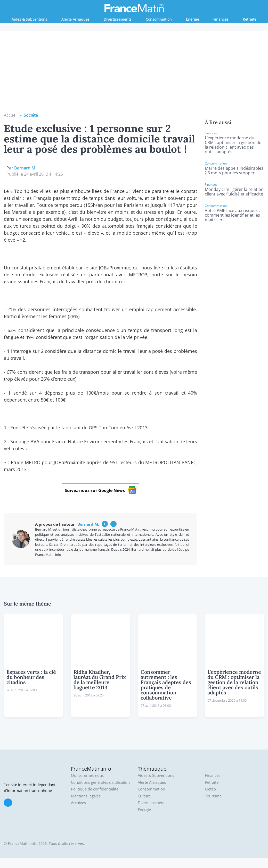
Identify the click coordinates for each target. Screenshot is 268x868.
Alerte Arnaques (75, 19)
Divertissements (118, 19)
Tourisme (213, 796)
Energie (193, 19)
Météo (210, 789)
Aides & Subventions (29, 19)
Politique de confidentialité (95, 789)
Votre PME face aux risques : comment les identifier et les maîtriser (232, 215)
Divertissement (151, 803)
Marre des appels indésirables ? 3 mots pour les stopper (234, 171)
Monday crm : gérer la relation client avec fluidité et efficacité (234, 192)
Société (31, 115)
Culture (144, 796)
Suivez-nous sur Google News (101, 490)
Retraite (250, 19)
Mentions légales (86, 796)
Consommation (159, 19)
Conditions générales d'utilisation (100, 782)
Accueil (11, 115)
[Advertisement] (134, 73)
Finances (221, 19)
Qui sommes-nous (87, 775)
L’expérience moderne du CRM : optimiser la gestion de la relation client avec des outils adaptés (233, 145)
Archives (78, 803)
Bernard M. (25, 168)
